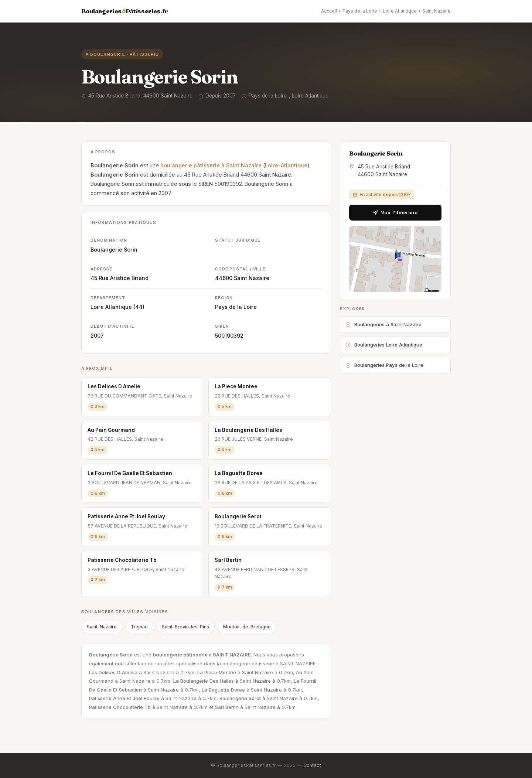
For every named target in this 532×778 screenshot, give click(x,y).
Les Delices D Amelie (114, 386)
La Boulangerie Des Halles (248, 430)
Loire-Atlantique (286, 165)
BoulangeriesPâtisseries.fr (125, 11)
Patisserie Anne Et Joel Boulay (126, 516)
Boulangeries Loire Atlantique (384, 345)
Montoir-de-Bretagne (247, 627)
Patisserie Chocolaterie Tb (122, 560)
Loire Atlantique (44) (117, 307)
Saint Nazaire (436, 11)
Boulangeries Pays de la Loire (384, 365)
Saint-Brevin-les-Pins (185, 627)
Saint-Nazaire (102, 627)
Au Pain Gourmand (111, 430)
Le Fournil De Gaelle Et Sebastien (130, 473)
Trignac (139, 627)
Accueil (329, 11)
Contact (312, 765)
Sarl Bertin (228, 560)
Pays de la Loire (360, 11)
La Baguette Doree (239, 473)
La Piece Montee (236, 386)
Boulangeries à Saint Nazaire (383, 324)
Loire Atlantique (400, 11)
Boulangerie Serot (238, 516)
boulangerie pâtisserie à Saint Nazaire (211, 165)
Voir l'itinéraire (395, 212)
